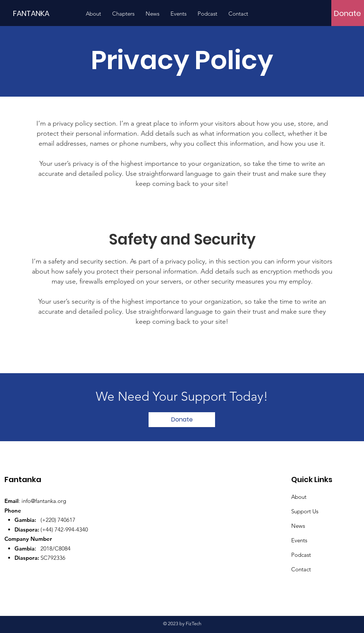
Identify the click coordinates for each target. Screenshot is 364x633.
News (298, 526)
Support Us (305, 511)
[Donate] (347, 13)
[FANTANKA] (46, 13)
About (299, 497)
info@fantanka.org (44, 501)
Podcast (301, 555)
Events (299, 540)
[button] (123, 14)
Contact (301, 569)
